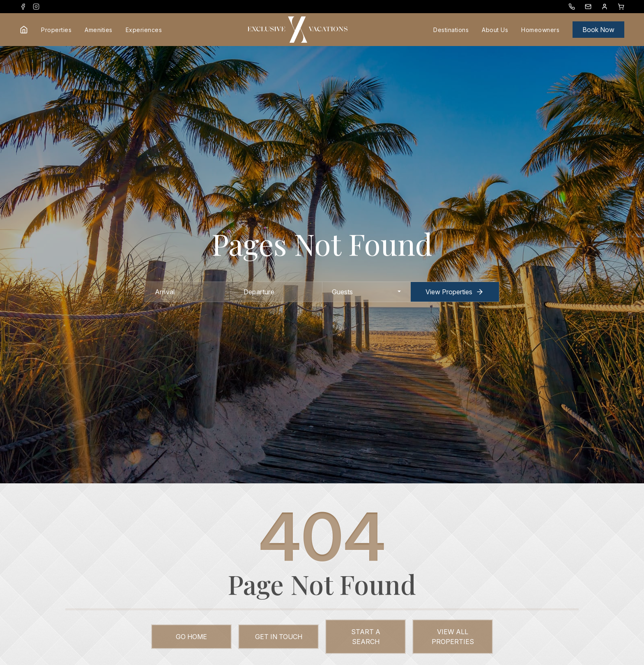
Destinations (451, 30)
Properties (56, 30)
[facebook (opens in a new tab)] (23, 7)
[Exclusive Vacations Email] (588, 7)
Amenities (99, 30)
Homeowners (540, 30)
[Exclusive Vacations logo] (298, 30)
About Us (495, 30)
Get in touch (279, 637)
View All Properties (453, 637)
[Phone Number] (572, 7)
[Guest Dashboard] (605, 7)
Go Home (191, 637)
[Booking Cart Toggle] (621, 7)
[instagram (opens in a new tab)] (36, 7)
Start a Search (366, 637)
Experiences (144, 30)
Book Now (598, 30)
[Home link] (24, 30)
